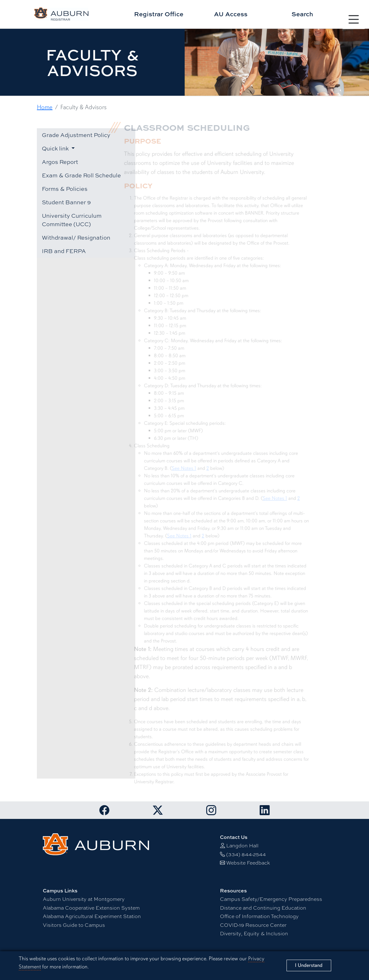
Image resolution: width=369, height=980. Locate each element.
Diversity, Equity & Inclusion (254, 933)
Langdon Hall (242, 845)
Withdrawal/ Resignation (76, 237)
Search (302, 14)
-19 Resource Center (253, 925)
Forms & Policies (65, 189)
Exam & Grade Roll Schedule (81, 175)
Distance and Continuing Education (263, 908)
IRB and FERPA (64, 251)
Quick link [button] (56, 148)
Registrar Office (159, 14)
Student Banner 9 (66, 202)
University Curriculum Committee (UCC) (72, 220)
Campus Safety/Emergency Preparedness (271, 899)
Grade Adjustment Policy (76, 135)
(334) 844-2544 (246, 854)
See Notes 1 (180, 468)
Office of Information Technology (259, 916)
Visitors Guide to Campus (74, 925)
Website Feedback (248, 863)
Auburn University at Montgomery (84, 899)
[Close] (309, 965)
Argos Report (60, 162)
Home (45, 107)
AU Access (231, 14)
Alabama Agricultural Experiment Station (92, 916)
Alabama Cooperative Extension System (91, 908)
